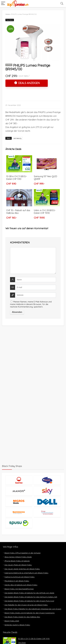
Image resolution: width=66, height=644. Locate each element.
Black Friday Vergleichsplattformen (19, 589)
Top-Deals (10, 20)
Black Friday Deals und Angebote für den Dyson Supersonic (30, 613)
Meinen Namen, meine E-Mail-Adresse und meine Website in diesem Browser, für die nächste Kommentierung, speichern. (31, 304)
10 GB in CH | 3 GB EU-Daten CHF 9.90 (17, 178)
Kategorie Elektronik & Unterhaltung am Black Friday (26, 573)
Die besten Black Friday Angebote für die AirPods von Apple (29, 593)
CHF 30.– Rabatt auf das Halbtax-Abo (18, 212)
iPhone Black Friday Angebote (17, 561)
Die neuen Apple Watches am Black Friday (22, 569)
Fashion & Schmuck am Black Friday (20, 577)
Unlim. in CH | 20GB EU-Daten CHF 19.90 (45, 212)
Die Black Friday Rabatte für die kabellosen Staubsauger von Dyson (33, 609)
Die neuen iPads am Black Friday (18, 565)
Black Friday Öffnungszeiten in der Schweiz (22, 553)
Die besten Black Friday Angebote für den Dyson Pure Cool (29, 601)
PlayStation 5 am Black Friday (17, 581)
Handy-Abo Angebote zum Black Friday (21, 585)
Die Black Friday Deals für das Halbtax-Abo (22, 617)
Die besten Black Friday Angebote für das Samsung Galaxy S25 (31, 597)
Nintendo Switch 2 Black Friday (17, 625)
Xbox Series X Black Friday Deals (18, 557)
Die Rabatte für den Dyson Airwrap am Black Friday (26, 605)
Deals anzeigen (29, 83)
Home (8, 14)
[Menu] (3, 4)
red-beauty (17, 138)
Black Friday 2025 (12, 621)
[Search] (62, 4)
